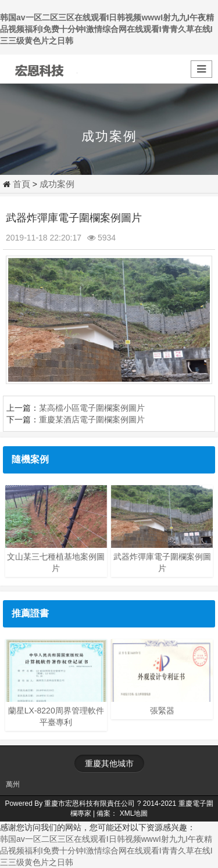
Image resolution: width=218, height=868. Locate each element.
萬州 (13, 784)
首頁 (22, 184)
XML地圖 (134, 813)
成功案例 (57, 184)
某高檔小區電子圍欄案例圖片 (92, 408)
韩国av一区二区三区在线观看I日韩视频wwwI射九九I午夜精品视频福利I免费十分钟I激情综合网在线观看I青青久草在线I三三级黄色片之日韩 (107, 29)
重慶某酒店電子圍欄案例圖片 (92, 419)
